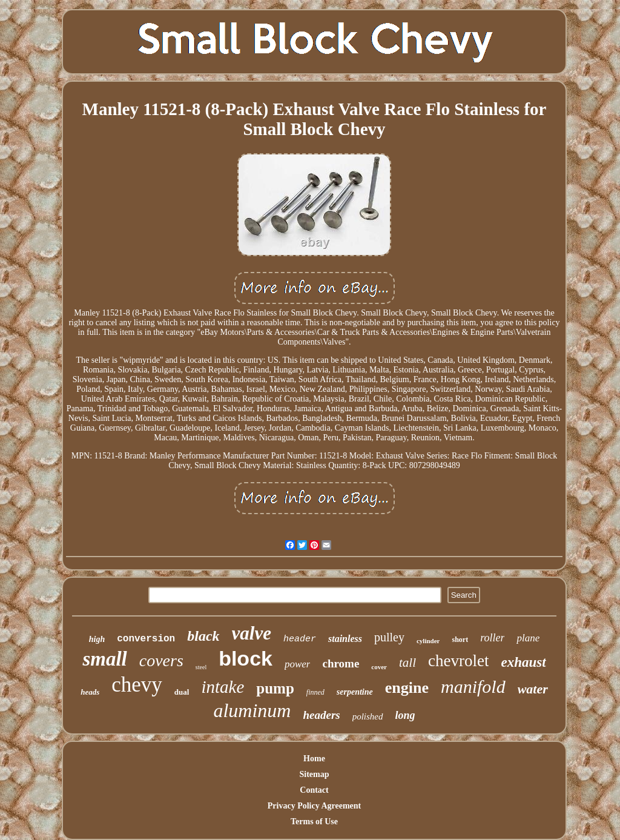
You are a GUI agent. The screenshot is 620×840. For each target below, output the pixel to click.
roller (492, 638)
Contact (314, 790)
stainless (345, 639)
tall (407, 663)
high (97, 639)
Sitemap (315, 774)
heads (90, 692)
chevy (137, 685)
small (104, 659)
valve (252, 633)
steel (201, 667)
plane (528, 638)
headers (321, 715)
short (460, 640)
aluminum (252, 710)
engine (407, 688)
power (298, 664)
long (405, 715)
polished (368, 716)
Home (314, 759)
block (246, 658)
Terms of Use (314, 822)
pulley (389, 637)
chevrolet (458, 661)
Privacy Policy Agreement (314, 806)
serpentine (355, 692)
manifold (473, 686)
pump (275, 688)
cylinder (428, 641)
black (203, 636)
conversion (146, 639)
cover (379, 667)
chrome (341, 663)
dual (182, 692)
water (533, 689)
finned (315, 692)
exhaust (523, 662)
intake (223, 687)
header (300, 639)
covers (161, 660)
